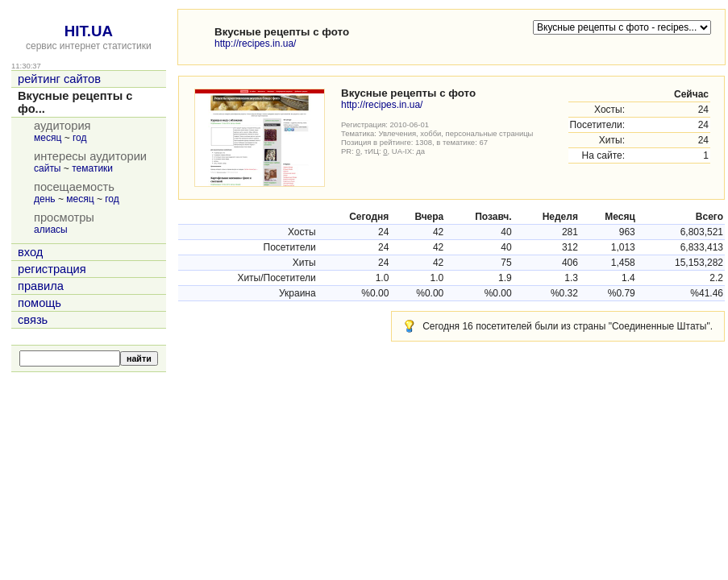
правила (41, 286)
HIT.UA (89, 31)
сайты (48, 168)
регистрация (52, 269)
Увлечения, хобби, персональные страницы (456, 133)
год (80, 138)
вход (30, 252)
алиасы (51, 230)
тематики (92, 168)
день (45, 199)
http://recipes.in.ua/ (255, 43)
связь (33, 320)
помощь (40, 303)
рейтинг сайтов (59, 79)
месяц (48, 138)
